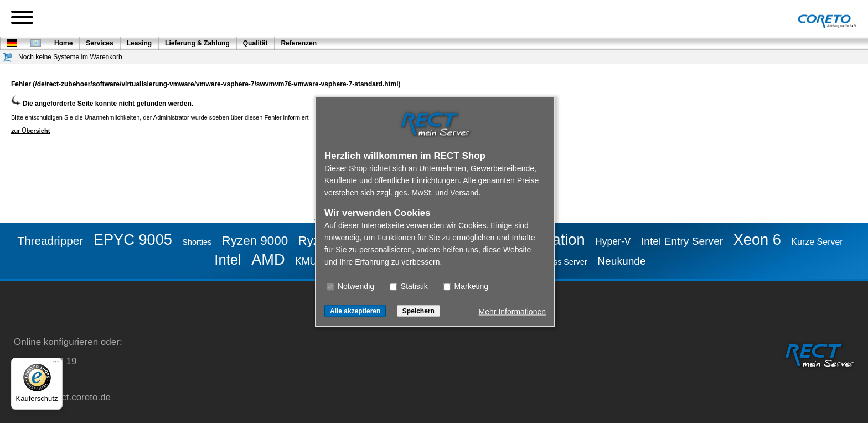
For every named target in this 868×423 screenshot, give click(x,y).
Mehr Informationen (512, 312)
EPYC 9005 (133, 239)
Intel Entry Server (682, 241)
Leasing (139, 43)
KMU (306, 261)
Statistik (409, 286)
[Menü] (56, 364)
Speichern (418, 311)
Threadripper (50, 241)
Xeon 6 (757, 239)
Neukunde (621, 261)
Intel (228, 260)
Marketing (466, 286)
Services (99, 43)
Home (63, 43)
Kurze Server (817, 242)
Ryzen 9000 (255, 241)
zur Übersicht (30, 131)
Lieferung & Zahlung (197, 43)
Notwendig (350, 286)
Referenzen (299, 43)
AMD (268, 259)
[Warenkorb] (8, 57)
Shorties (197, 242)
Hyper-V (613, 241)
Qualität (255, 43)
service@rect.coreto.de (62, 397)
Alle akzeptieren (355, 311)
